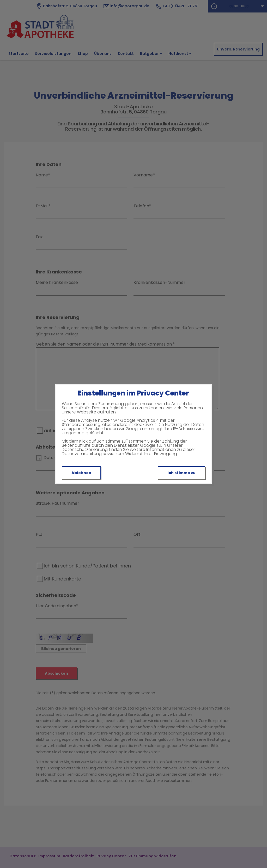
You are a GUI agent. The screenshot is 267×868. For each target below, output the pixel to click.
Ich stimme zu (181, 473)
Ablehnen (81, 473)
